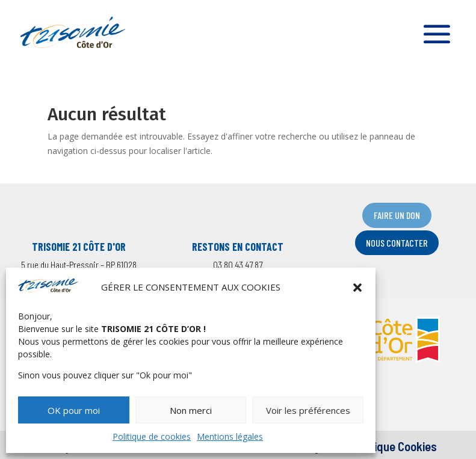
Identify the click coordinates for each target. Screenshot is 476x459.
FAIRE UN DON (397, 215)
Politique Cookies (394, 446)
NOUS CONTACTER (397, 243)
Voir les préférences (308, 410)
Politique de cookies (152, 436)
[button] (357, 288)
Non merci (191, 410)
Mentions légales (230, 436)
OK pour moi (74, 410)
